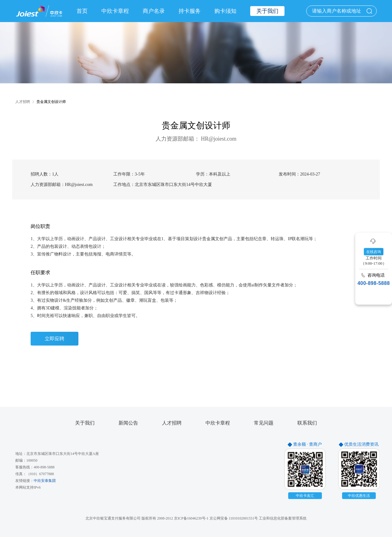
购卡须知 (225, 11)
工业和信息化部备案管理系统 (283, 518)
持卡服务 (190, 11)
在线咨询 (374, 251)
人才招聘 (172, 423)
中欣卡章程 (115, 11)
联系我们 (307, 423)
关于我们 (85, 423)
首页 (82, 11)
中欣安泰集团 (45, 481)
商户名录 (154, 11)
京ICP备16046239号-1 (191, 518)
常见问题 (264, 423)
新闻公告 (128, 423)
